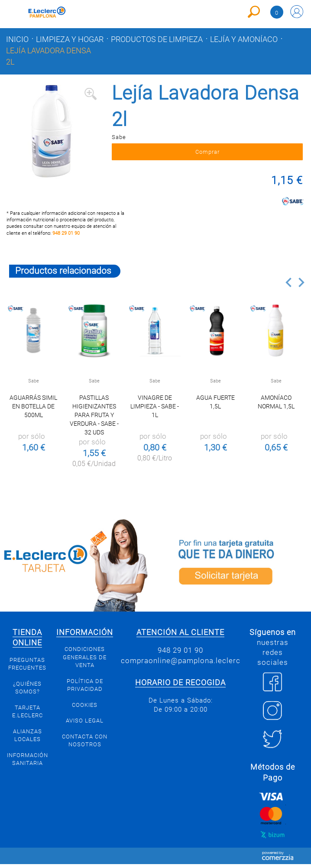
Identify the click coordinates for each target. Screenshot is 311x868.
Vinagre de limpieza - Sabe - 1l (155, 410)
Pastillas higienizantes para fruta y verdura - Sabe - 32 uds (94, 419)
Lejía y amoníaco (244, 39)
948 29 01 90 (66, 237)
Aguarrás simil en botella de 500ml (33, 410)
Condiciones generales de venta (85, 661)
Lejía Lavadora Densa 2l (49, 56)
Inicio (17, 39)
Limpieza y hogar (70, 39)
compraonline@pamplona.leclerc (181, 664)
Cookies (85, 708)
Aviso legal (85, 724)
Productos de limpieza (157, 39)
